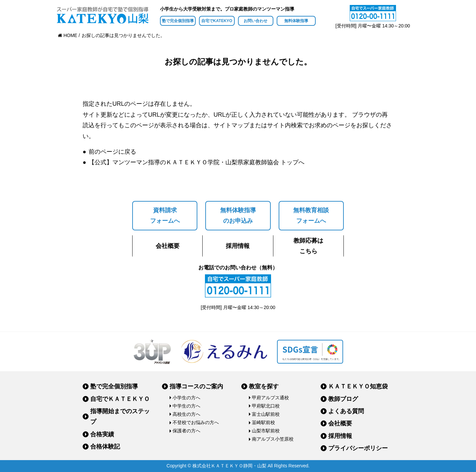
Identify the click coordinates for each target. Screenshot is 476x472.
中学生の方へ (186, 406)
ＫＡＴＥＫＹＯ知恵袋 (358, 386)
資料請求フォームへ (165, 216)
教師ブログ (343, 399)
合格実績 (102, 434)
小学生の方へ (186, 398)
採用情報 (238, 246)
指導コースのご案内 (196, 386)
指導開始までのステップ (120, 416)
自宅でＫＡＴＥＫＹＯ (120, 399)
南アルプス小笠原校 (273, 439)
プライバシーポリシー (358, 448)
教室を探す (264, 386)
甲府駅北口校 (266, 406)
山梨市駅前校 (266, 431)
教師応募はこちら (308, 246)
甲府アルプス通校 (270, 398)
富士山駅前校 (266, 414)
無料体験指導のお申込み (238, 216)
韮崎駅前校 (263, 422)
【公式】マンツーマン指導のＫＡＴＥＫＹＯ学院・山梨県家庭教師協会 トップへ (197, 162)
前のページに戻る (112, 152)
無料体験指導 (296, 21)
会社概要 (168, 246)
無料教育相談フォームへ (311, 216)
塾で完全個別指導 (178, 21)
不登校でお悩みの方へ (196, 422)
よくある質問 (346, 411)
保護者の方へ (186, 431)
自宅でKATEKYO (217, 21)
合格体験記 (105, 447)
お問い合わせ (256, 21)
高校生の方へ (186, 414)
